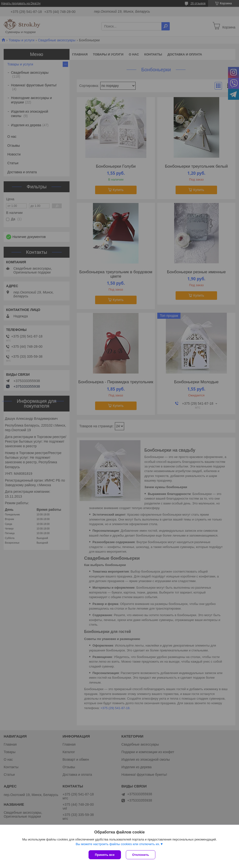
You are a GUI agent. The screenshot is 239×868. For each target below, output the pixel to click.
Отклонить (141, 855)
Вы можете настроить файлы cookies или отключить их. (118, 844)
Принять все (105, 855)
